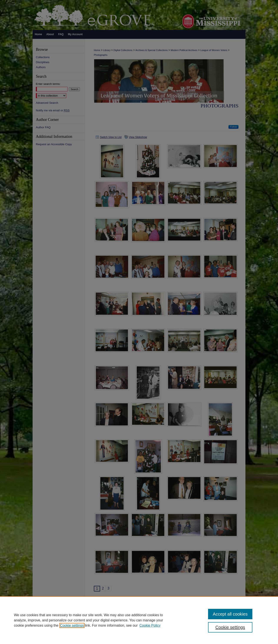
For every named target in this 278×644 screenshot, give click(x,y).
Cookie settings (72, 625)
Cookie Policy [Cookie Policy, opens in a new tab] (150, 625)
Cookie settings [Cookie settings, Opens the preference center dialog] (230, 627)
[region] (139, 620)
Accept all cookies (230, 614)
